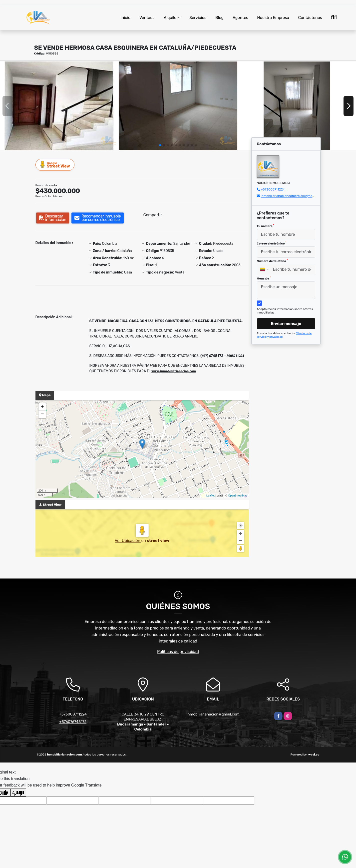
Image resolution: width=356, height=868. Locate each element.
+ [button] (42, 407)
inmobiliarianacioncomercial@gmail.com (291, 196)
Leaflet (210, 495)
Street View (55, 165)
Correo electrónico (272, 243)
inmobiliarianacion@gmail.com (213, 714)
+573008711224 (273, 189)
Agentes (240, 18)
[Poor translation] (18, 792)
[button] (160, 145)
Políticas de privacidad (178, 652)
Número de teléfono (272, 261)
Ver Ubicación (128, 541)
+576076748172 (73, 722)
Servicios (198, 18)
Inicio (125, 18)
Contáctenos (310, 18)
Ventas (146, 18)
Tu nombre (266, 226)
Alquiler (171, 18)
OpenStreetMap (238, 495)
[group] (59, 106)
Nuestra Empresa (273, 18)
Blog (219, 18)
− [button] (42, 414)
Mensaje (264, 278)
